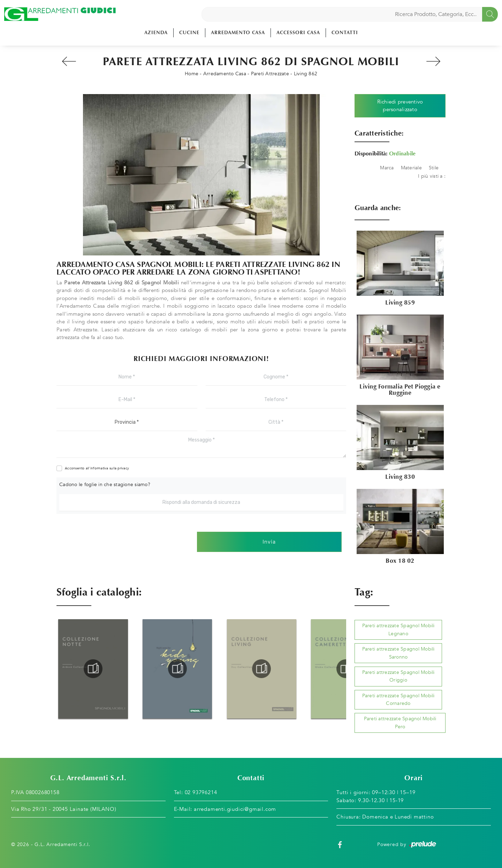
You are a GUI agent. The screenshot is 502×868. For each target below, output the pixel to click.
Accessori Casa (298, 33)
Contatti (345, 33)
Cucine (189, 33)
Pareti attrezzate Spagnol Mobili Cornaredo (398, 700)
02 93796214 (201, 792)
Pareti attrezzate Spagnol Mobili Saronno (398, 653)
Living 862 (306, 74)
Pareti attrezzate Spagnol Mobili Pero (400, 723)
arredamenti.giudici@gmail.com (235, 809)
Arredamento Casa (238, 33)
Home (192, 74)
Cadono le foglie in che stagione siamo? (105, 485)
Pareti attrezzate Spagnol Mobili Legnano (398, 629)
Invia (269, 542)
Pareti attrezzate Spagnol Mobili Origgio (398, 676)
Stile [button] (434, 168)
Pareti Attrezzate (270, 74)
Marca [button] (387, 168)
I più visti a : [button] (432, 176)
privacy (123, 468)
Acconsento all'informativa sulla (97, 468)
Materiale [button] (411, 168)
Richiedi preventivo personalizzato (400, 106)
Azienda (156, 33)
